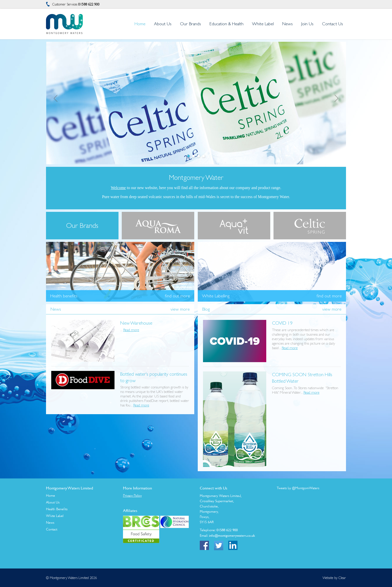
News (50, 522)
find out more (177, 296)
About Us (53, 502)
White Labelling (216, 296)
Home (50, 495)
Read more (131, 330)
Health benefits (64, 296)
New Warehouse (136, 323)
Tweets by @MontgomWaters (298, 488)
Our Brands (190, 24)
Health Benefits (57, 509)
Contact (52, 529)
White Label (55, 516)
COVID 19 (282, 323)
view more (180, 309)
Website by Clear (334, 578)
